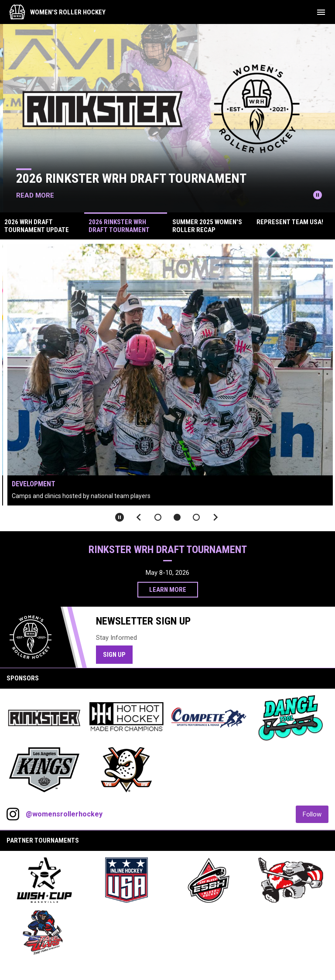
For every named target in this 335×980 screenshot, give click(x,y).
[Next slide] (215, 517)
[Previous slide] (139, 517)
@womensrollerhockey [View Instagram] (64, 814)
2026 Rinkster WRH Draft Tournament (137, 178)
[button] (158, 517)
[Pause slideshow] (120, 517)
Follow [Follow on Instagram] (316, 814)
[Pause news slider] (318, 195)
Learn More (168, 590)
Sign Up (118, 654)
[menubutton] (321, 12)
